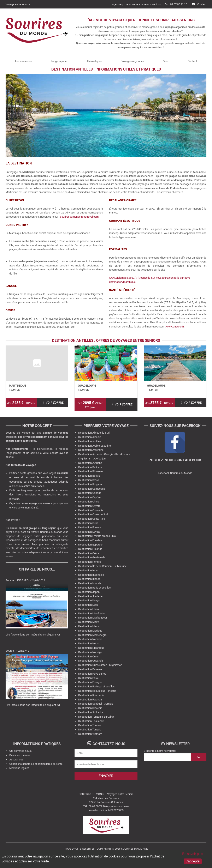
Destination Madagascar (93, 618)
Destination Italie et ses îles (95, 588)
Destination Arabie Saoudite (95, 446)
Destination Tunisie (90, 725)
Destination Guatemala (92, 557)
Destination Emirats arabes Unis (97, 536)
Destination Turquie (90, 730)
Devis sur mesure (20, 755)
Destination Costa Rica (92, 519)
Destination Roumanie (91, 695)
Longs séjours (59, 61)
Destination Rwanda (90, 700)
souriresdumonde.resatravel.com (79, 217)
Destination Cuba (88, 523)
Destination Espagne (90, 545)
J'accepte (193, 861)
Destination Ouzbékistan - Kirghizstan (100, 665)
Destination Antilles (90, 441)
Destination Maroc (89, 626)
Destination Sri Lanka (91, 712)
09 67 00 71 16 (176, 4)
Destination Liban (89, 609)
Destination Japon (89, 592)
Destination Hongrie (90, 562)
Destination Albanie (90, 437)
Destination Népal (89, 643)
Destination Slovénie (90, 708)
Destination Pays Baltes (92, 674)
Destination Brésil (89, 480)
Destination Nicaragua (91, 648)
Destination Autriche (90, 463)
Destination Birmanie (90, 471)
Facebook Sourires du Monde (175, 473)
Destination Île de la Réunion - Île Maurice (102, 566)
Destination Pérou (89, 678)
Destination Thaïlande (91, 721)
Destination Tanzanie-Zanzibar (96, 717)
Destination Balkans (90, 467)
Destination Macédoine (92, 613)
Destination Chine (89, 502)
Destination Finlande (90, 549)
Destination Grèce (89, 553)
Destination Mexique (90, 631)
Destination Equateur (90, 540)
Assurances (16, 759)
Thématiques (95, 61)
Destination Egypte (89, 532)
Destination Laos (88, 605)
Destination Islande (90, 583)
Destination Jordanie (90, 596)
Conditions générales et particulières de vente (36, 764)
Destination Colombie (91, 510)
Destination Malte (89, 622)
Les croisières (23, 61)
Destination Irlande (89, 579)
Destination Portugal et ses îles (96, 686)
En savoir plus (193, 854)
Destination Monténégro (92, 635)
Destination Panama (90, 669)
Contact (199, 4)
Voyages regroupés (133, 61)
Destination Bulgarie (90, 484)
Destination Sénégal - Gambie (96, 704)
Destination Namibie (90, 639)
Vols (166, 61)
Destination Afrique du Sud (94, 433)
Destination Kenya (89, 600)
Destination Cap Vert (90, 497)
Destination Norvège (90, 652)
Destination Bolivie (89, 476)
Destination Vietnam (90, 734)
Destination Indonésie (91, 575)
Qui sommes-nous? (21, 751)
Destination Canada (90, 493)
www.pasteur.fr (175, 327)
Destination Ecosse (90, 527)
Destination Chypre (89, 506)
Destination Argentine (91, 450)
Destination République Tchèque (97, 691)
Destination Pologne (90, 682)
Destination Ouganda (91, 661)
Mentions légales (19, 768)
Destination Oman (89, 656)
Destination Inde (88, 570)
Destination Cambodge (92, 489)
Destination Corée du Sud (93, 514)
